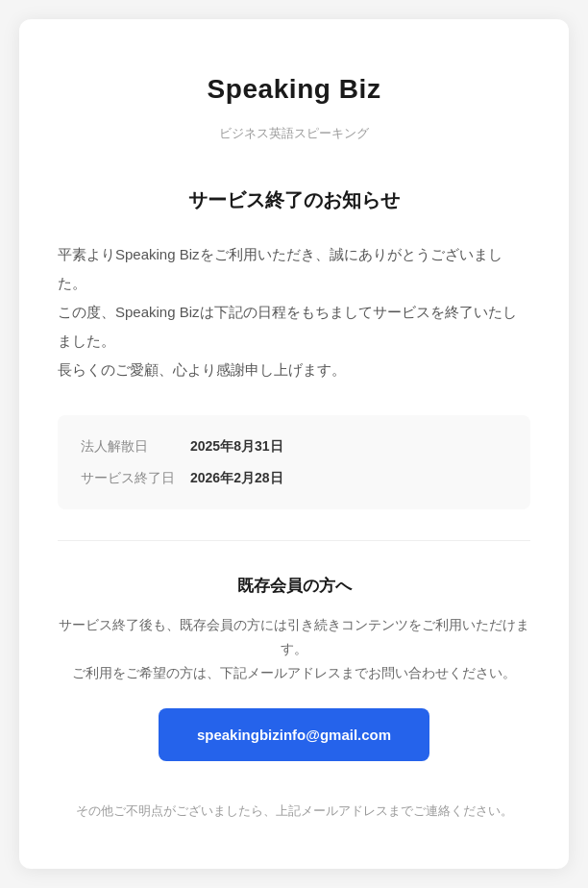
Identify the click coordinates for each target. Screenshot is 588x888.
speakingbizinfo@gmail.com (294, 735)
